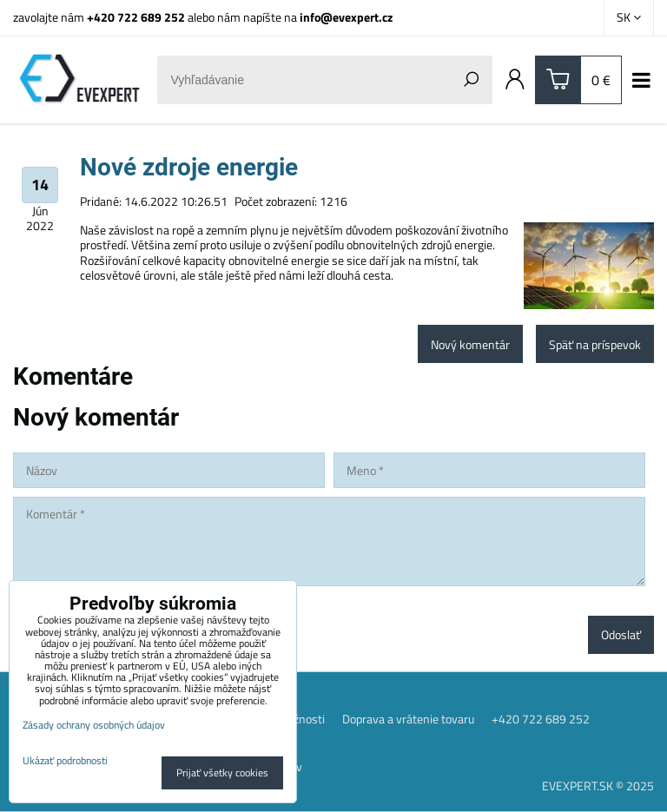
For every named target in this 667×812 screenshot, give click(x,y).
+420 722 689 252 (136, 17)
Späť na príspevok (595, 344)
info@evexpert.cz (346, 17)
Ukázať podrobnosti (65, 760)
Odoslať (621, 634)
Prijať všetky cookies (222, 772)
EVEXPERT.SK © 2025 (598, 786)
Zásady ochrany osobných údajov (94, 725)
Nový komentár (470, 344)
